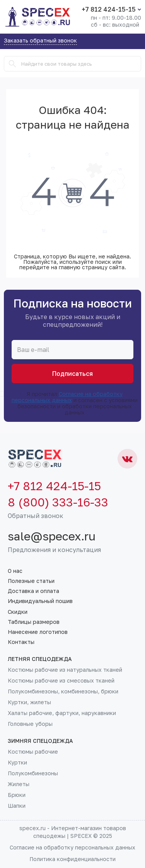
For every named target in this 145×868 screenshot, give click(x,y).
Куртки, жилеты (29, 702)
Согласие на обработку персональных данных (67, 397)
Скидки (18, 612)
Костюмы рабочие (33, 752)
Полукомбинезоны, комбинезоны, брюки (63, 691)
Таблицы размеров (34, 622)
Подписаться (72, 374)
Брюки (17, 795)
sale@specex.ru (52, 536)
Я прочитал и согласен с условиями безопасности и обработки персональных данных (73, 403)
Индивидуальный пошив (40, 601)
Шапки (17, 806)
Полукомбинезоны (33, 773)
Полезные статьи (31, 581)
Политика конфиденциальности (72, 859)
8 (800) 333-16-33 (58, 502)
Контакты (21, 642)
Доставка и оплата (33, 591)
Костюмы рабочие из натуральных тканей (65, 670)
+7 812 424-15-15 (109, 9)
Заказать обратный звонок (40, 41)
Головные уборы (30, 724)
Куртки (17, 763)
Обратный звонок (36, 516)
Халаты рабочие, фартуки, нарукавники (62, 713)
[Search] (12, 64)
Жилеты (19, 784)
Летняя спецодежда (40, 659)
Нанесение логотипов (38, 632)
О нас (15, 571)
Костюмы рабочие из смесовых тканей (61, 681)
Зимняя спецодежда (40, 741)
